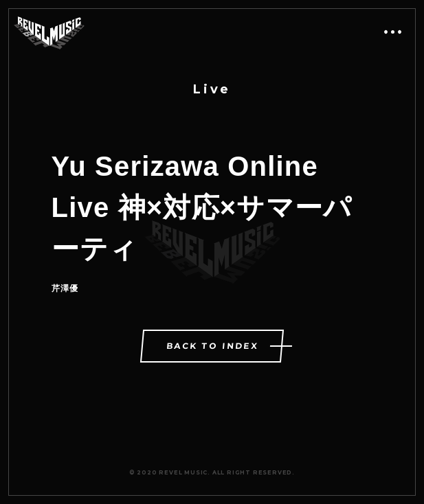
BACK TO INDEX (213, 346)
